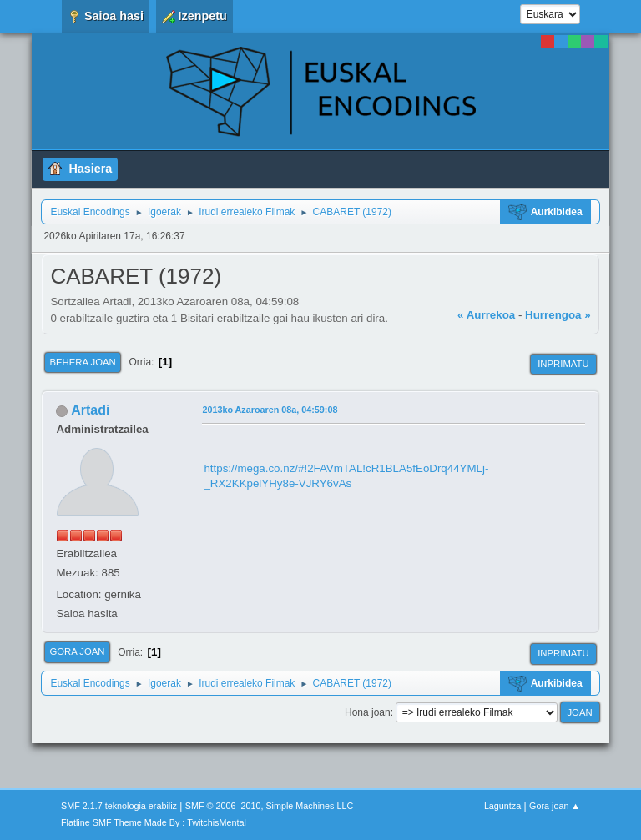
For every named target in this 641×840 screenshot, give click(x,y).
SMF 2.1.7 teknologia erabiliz (119, 806)
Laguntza (502, 806)
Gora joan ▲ (555, 806)
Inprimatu (563, 364)
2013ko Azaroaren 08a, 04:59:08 (270, 410)
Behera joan (82, 362)
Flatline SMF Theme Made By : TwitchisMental (154, 822)
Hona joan (368, 712)
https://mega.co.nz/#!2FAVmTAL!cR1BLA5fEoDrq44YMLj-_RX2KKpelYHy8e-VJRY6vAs (346, 476)
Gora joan (77, 651)
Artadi (90, 410)
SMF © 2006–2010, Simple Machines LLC (270, 806)
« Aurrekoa (486, 315)
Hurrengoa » (558, 315)
